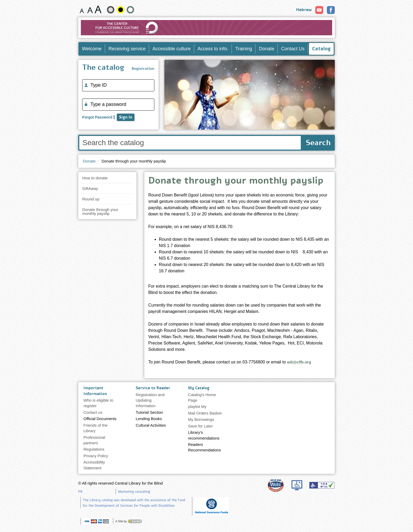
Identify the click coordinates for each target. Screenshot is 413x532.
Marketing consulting (134, 492)
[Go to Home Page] (207, 28)
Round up (91, 199)
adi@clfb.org (299, 362)
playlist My (197, 407)
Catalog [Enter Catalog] (321, 49)
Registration (143, 69)
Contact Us (293, 49)
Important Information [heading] (95, 391)
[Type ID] (118, 85)
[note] (212, 506)
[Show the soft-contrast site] (111, 10)
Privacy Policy (96, 456)
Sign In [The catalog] (126, 117)
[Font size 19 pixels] (90, 9)
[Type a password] (118, 105)
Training (244, 49)
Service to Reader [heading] (153, 388)
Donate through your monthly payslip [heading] (236, 181)
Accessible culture (172, 49)
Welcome (92, 49)
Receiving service (127, 49)
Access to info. (213, 49)
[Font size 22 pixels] (98, 9)
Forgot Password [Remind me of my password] (97, 117)
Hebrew (304, 10)
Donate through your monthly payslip (100, 211)
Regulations (94, 449)
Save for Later (200, 426)
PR (80, 492)
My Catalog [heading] (199, 388)
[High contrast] (121, 10)
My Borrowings (201, 419)
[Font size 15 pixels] (82, 9)
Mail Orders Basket (205, 413)
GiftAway (90, 188)
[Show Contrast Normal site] (130, 10)
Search (318, 143)
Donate (267, 49)
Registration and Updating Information (150, 400)
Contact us (93, 412)
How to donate (95, 178)
